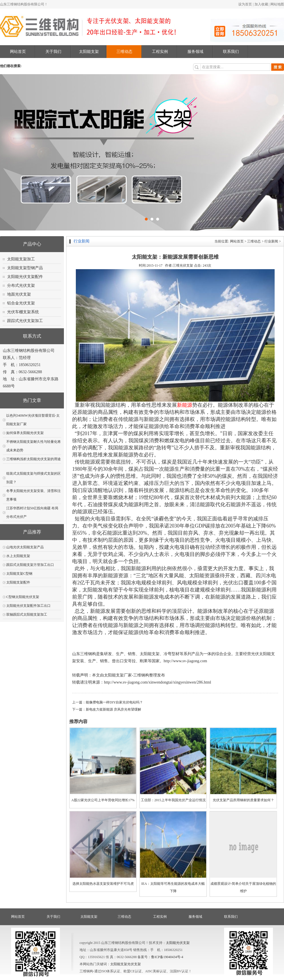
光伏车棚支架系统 (23, 312)
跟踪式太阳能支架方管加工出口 (30, 565)
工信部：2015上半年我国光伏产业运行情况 (173, 800)
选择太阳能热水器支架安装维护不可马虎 (103, 884)
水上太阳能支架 (18, 556)
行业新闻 (271, 241)
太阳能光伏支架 (178, 943)
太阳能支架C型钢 (19, 574)
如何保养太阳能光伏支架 (25, 433)
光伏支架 (134, 964)
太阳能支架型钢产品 (25, 268)
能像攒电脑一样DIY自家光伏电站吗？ (114, 702)
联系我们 (231, 52)
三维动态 (124, 52)
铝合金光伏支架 (21, 303)
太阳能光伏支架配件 (25, 277)
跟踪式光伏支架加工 (25, 321)
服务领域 (195, 52)
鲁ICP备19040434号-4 (167, 957)
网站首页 (18, 52)
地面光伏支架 (19, 294)
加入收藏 (261, 4)
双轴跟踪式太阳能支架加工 (27, 614)
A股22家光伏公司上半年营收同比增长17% (103, 800)
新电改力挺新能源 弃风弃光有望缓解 (113, 709)
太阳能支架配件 (18, 582)
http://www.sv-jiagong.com (185, 661)
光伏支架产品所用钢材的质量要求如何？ (243, 800)
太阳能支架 (89, 52)
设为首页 (245, 4)
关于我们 (53, 52)
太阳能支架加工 (21, 259)
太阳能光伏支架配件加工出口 (28, 606)
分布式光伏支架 (21, 286)
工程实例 (160, 52)
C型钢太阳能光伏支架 (23, 597)
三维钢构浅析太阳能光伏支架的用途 (34, 459)
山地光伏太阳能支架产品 (25, 547)
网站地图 (277, 4)
